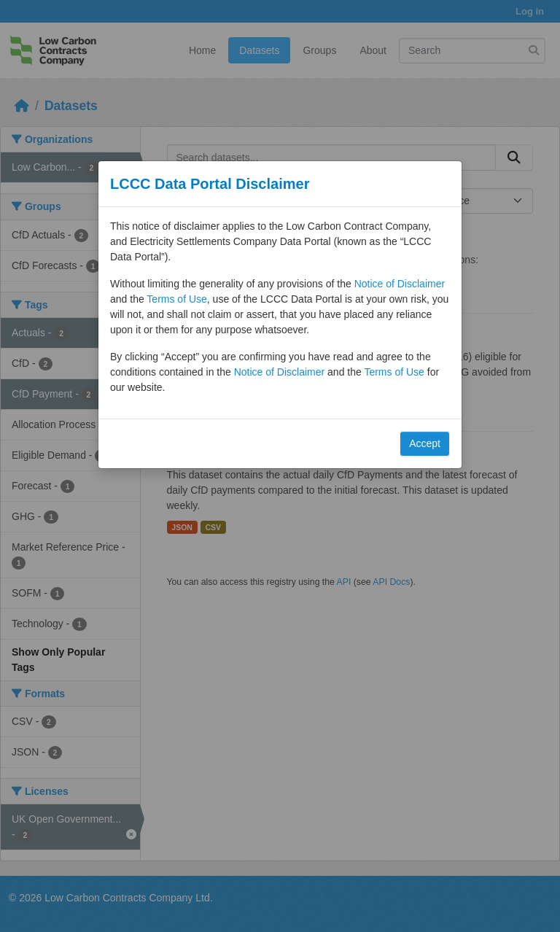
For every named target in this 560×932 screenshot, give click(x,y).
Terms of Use (176, 299)
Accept (425, 443)
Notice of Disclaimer (400, 284)
